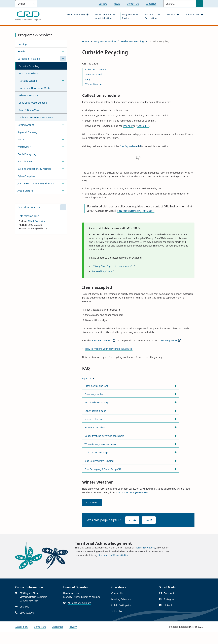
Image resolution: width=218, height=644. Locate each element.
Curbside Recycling (29, 66)
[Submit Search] (199, 4)
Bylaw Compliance (27, 176)
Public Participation (122, 605)
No (147, 520)
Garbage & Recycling (29, 59)
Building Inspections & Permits (34, 169)
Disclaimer (57, 627)
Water (21, 139)
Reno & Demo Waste (30, 110)
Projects (171, 15)
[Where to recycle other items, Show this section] (131, 444)
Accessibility (22, 627)
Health (21, 51)
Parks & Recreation (151, 16)
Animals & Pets (26, 161)
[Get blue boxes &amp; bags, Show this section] (131, 403)
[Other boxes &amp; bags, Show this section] (131, 411)
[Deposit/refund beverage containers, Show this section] (131, 436)
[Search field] (180, 4)
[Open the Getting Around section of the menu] (63, 125)
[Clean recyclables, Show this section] (131, 394)
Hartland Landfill (28, 81)
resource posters (170, 340)
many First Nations (145, 548)
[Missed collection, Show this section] (131, 419)
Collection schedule (96, 70)
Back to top (92, 503)
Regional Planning (27, 132)
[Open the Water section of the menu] (63, 139)
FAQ (88, 79)
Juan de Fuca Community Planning (36, 183)
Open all (87, 379)
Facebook (171, 593)
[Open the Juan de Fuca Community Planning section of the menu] (63, 183)
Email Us (24, 607)
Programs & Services (128, 16)
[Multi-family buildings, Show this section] (131, 453)
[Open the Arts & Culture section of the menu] (63, 191)
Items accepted (94, 74)
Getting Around (26, 125)
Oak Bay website (130, 146)
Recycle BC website (103, 340)
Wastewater (24, 147)
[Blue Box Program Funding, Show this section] (131, 461)
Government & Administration (103, 16)
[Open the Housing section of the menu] (63, 44)
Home (85, 41)
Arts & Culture (25, 191)
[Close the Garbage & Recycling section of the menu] (63, 59)
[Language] (26, 4)
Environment (193, 15)
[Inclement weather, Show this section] (131, 428)
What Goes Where (28, 73)
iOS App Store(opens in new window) (114, 266)
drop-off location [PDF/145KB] (132, 492)
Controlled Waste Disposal (33, 103)
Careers (103, 4)
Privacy (73, 627)
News (117, 4)
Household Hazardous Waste (34, 88)
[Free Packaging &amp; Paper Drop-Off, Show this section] (131, 469)
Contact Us (133, 4)
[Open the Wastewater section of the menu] (63, 147)
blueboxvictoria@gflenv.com (136, 211)
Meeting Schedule (121, 599)
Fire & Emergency (27, 154)
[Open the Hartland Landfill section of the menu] (63, 81)
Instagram (171, 599)
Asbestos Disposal (29, 95)
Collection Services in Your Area (36, 117)
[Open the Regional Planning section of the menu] (63, 132)
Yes (131, 520)
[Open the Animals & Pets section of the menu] (63, 161)
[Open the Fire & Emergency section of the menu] (63, 154)
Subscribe (151, 4)
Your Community (76, 15)
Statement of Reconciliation (114, 555)
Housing (22, 44)
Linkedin (170, 605)
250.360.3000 (27, 613)
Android (143, 126)
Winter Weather (94, 84)
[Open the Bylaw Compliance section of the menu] (63, 176)
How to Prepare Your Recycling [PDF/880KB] (109, 349)
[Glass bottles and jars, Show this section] (131, 386)
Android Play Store (104, 271)
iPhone (128, 126)
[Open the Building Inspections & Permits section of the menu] (63, 169)
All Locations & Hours (79, 603)
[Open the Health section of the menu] (63, 51)
